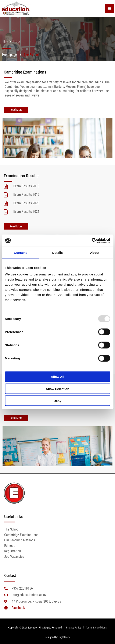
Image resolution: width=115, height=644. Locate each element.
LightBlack (64, 637)
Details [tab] (58, 252)
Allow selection (57, 389)
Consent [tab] (20, 252)
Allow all (57, 377)
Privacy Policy (73, 628)
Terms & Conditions (96, 628)
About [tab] (95, 252)
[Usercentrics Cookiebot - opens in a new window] (92, 241)
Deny (57, 401)
